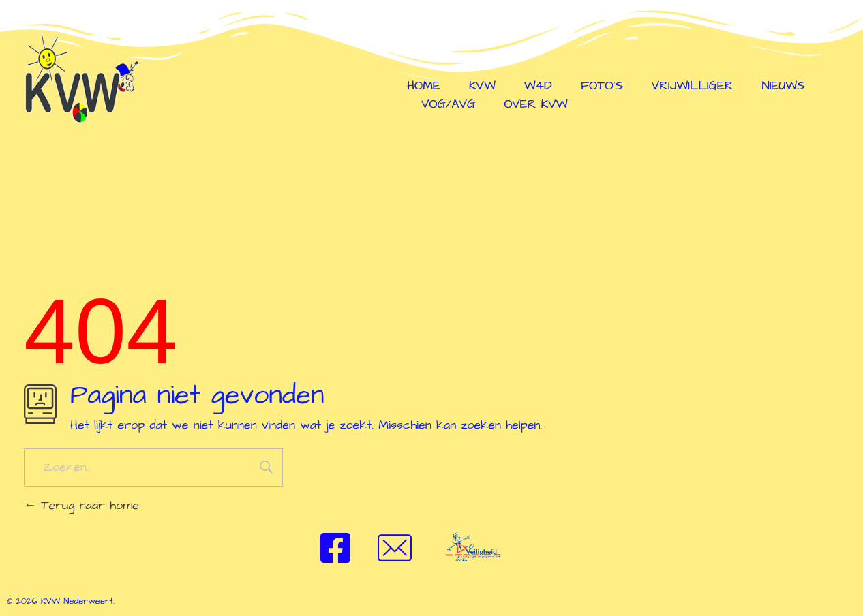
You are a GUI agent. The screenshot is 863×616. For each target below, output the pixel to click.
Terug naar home (81, 505)
